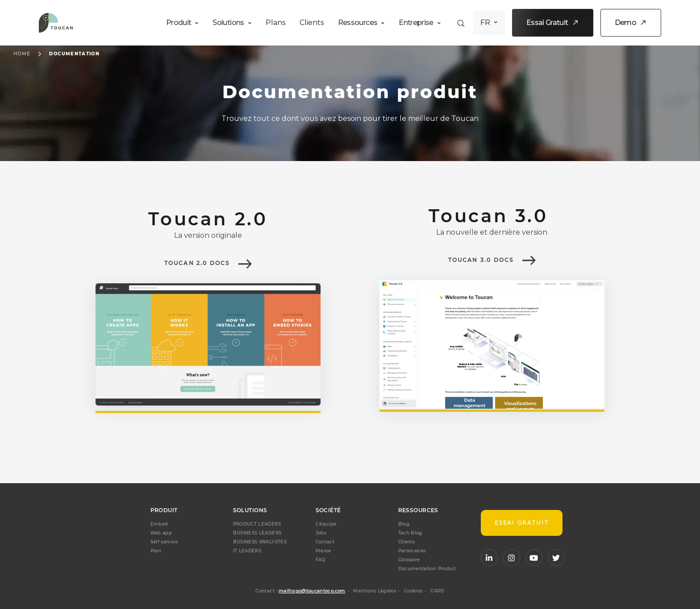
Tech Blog (410, 533)
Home (22, 54)
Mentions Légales (375, 591)
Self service (164, 542)
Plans (275, 23)
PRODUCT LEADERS (257, 524)
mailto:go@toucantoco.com (312, 591)
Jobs (321, 533)
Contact (325, 542)
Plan (156, 551)
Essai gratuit (522, 523)
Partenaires (412, 551)
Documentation (74, 54)
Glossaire (409, 560)
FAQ (321, 560)
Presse (323, 551)
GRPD (437, 591)
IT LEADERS (247, 551)
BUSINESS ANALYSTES (260, 542)
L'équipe (326, 524)
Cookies (413, 591)
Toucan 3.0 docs (481, 260)
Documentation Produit (427, 569)
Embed (159, 524)
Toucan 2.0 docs (197, 263)
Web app (161, 533)
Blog (404, 524)
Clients (312, 23)
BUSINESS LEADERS (257, 533)
